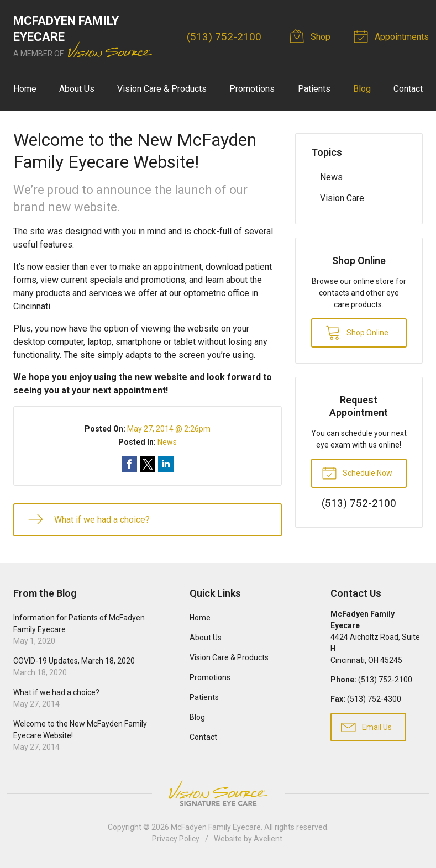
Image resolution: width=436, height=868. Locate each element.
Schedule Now (357, 472)
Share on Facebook (129, 464)
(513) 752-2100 (224, 37)
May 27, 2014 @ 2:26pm (169, 429)
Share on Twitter (148, 464)
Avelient (268, 839)
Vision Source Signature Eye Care (218, 793)
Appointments (393, 36)
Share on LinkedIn (166, 464)
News (167, 442)
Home (25, 89)
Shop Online (357, 332)
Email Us (366, 727)
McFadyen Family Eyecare (216, 827)
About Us (77, 89)
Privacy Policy (176, 839)
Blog (362, 89)
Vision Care (342, 198)
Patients (314, 89)
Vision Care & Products (162, 89)
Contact (408, 89)
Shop (312, 36)
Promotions (252, 89)
